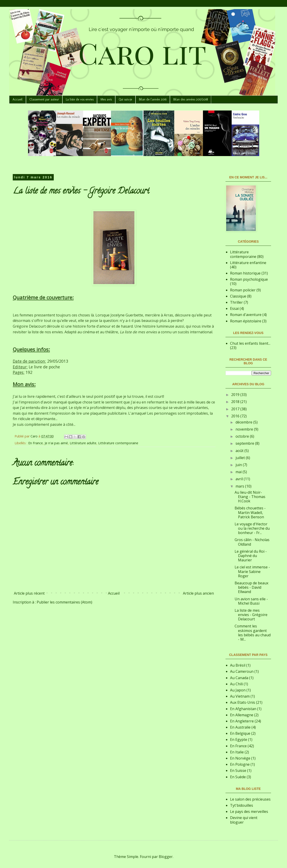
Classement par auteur (44, 99)
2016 (236, 416)
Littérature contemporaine (118, 443)
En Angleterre (242, 721)
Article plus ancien (198, 593)
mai (239, 472)
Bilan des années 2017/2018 (191, 99)
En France (36, 443)
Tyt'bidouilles (242, 805)
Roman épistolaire (246, 321)
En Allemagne (242, 715)
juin (239, 465)
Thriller (236, 302)
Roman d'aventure (246, 315)
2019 (236, 395)
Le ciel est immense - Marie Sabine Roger (252, 571)
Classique (238, 296)
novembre (245, 429)
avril (240, 479)
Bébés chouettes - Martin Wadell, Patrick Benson (250, 512)
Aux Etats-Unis (243, 702)
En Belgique (240, 733)
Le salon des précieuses (250, 799)
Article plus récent (29, 593)
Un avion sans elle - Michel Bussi (251, 601)
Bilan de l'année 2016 (153, 99)
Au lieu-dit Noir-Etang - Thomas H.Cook (250, 497)
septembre (245, 443)
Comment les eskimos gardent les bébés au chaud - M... (253, 633)
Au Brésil (238, 665)
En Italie (237, 752)
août (240, 451)
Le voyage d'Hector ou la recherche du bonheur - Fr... (252, 528)
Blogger (166, 857)
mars (240, 486)
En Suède (238, 777)
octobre (243, 436)
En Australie (240, 727)
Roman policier (243, 290)
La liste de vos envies (80, 99)
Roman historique (245, 273)
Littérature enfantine (248, 263)
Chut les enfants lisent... (250, 343)
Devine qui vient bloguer (244, 820)
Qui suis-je (125, 99)
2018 (236, 402)
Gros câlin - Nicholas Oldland (252, 542)
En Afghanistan (243, 709)
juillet (241, 458)
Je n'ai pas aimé (56, 443)
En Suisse (238, 770)
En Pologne (240, 764)
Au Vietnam (240, 696)
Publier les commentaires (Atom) (64, 602)
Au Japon (238, 690)
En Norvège (240, 758)
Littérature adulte (83, 443)
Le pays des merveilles (249, 812)
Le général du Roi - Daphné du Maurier (251, 556)
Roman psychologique (249, 279)
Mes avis (106, 99)
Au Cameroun (242, 671)
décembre (244, 422)
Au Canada (239, 678)
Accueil (18, 99)
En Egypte (239, 740)
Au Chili (236, 684)
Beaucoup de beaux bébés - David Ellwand (251, 587)
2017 (236, 409)
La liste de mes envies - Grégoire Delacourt (251, 615)
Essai (234, 308)
